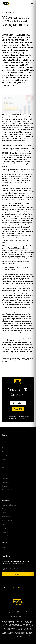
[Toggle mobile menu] (32, 3)
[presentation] (16, 581)
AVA (3, 13)
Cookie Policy (23, 616)
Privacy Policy (17, 588)
